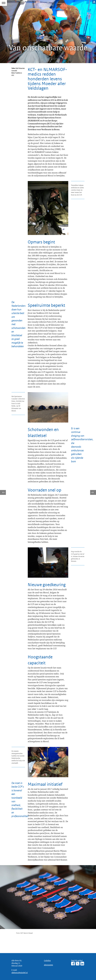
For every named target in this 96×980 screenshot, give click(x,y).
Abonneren (48, 965)
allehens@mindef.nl (20, 973)
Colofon (47, 960)
